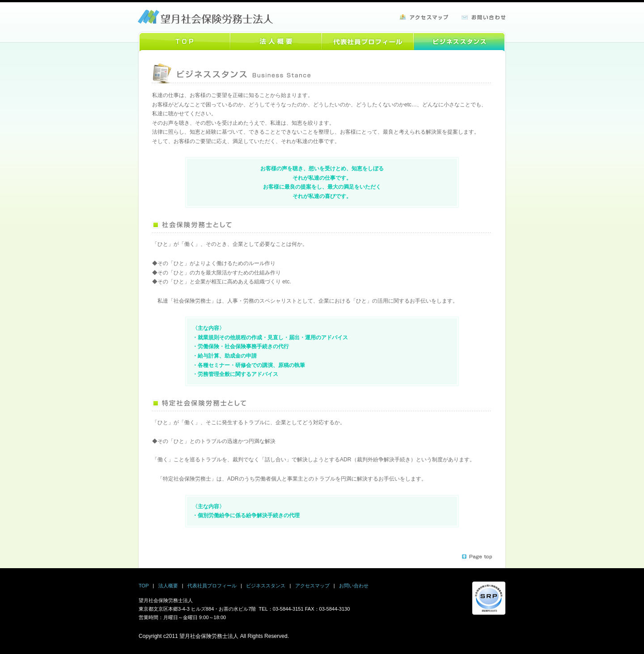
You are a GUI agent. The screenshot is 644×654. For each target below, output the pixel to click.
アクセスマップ (312, 586)
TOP (144, 586)
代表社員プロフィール (212, 586)
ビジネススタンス (266, 586)
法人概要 (168, 586)
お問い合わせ (354, 586)
